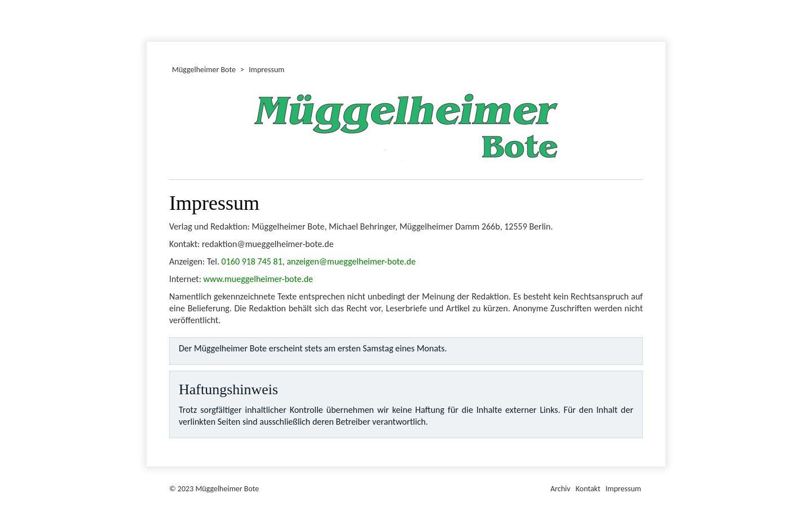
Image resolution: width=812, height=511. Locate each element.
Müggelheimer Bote (660, 1)
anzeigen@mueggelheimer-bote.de (351, 261)
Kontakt (588, 489)
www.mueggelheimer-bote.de (259, 279)
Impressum (623, 489)
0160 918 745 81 (252, 261)
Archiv (561, 489)
